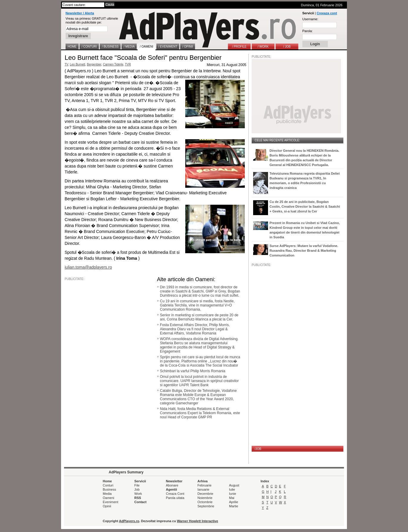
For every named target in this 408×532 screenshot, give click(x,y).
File (137, 485)
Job (137, 489)
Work (138, 494)
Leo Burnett (77, 64)
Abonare (172, 485)
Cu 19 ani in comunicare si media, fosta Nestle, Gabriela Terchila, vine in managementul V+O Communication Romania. (197, 305)
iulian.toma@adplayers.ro (88, 267)
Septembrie (206, 506)
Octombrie (205, 502)
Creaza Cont (175, 494)
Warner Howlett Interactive (197, 521)
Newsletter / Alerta (80, 13)
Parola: (307, 31)
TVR (128, 64)
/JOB (258, 449)
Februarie (204, 485)
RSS (138, 498)
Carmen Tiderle (113, 64)
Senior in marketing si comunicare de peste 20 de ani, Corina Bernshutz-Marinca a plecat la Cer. (199, 317)
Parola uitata (175, 498)
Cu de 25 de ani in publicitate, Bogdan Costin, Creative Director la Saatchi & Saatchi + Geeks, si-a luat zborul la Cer (305, 206)
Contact (140, 502)
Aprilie (234, 502)
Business (109, 489)
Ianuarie (203, 489)
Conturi (108, 485)
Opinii (107, 506)
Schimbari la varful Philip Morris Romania (193, 371)
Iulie (232, 489)
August (234, 485)
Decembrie (205, 494)
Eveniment (110, 502)
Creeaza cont (327, 13)
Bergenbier (94, 64)
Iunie (233, 494)
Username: (310, 19)
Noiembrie (205, 498)
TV (66, 64)
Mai (232, 498)
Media (107, 494)
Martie (234, 506)
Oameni (109, 498)
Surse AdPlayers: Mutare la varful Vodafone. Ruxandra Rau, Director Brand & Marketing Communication (304, 251)
